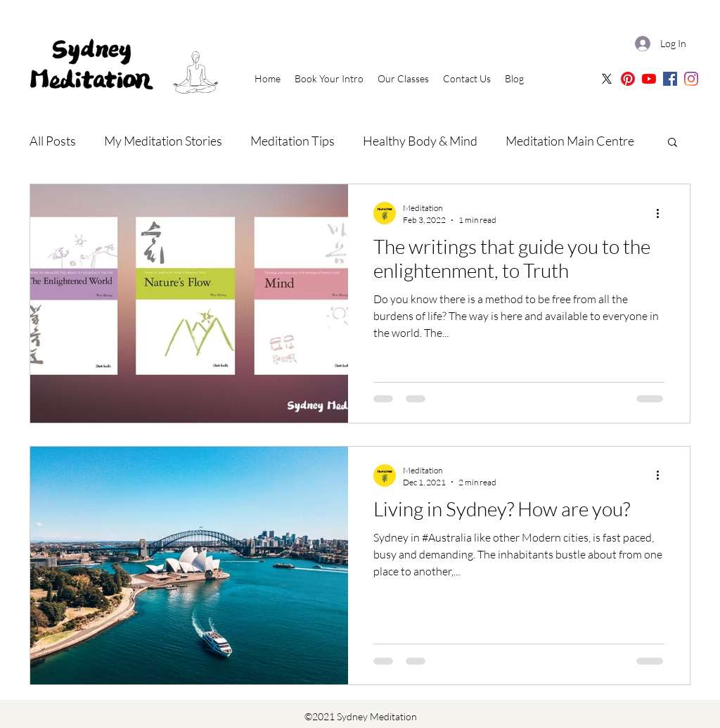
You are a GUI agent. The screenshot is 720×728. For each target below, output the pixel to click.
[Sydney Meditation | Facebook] (670, 79)
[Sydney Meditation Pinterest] (628, 79)
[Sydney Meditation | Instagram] (691, 79)
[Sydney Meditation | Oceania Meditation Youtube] (649, 79)
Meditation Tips (292, 141)
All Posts (53, 141)
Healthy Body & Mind (420, 141)
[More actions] (662, 213)
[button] (673, 143)
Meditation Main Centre (570, 141)
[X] (607, 79)
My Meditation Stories (163, 141)
